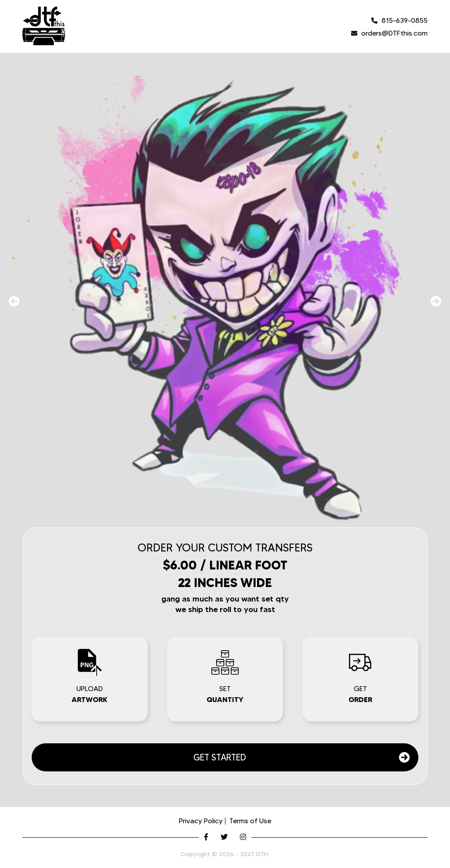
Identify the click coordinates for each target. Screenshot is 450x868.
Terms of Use (250, 821)
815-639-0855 (399, 20)
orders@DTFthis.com (389, 33)
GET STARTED (301, 757)
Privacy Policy (201, 821)
